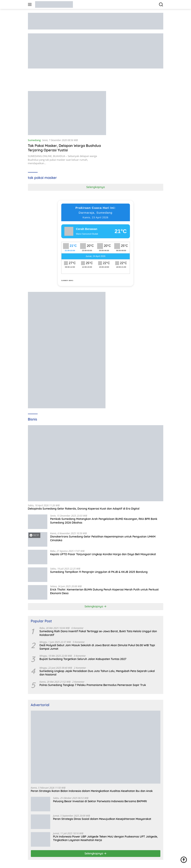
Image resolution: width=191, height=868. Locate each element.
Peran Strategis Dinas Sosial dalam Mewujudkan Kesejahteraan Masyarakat (102, 819)
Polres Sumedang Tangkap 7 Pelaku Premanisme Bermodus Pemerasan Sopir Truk (93, 685)
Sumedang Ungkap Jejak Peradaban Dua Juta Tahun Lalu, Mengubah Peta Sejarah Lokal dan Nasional (97, 673)
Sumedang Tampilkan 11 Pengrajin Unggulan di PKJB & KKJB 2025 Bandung (99, 572)
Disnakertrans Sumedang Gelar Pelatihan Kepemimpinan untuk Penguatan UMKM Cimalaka (103, 538)
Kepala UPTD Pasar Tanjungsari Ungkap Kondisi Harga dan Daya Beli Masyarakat (103, 554)
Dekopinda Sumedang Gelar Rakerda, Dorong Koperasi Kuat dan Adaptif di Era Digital (84, 509)
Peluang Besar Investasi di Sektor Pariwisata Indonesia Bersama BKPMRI (100, 801)
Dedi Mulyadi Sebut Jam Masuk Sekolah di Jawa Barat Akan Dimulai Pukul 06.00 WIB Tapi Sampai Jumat (97, 647)
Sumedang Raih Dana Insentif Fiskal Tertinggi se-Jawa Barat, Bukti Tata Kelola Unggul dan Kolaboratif (98, 633)
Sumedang (34, 140)
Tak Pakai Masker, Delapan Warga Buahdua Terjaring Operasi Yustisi (64, 148)
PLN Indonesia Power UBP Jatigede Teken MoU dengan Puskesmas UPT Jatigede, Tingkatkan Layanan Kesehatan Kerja (105, 838)
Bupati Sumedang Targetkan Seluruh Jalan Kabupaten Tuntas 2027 (83, 659)
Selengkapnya (95, 187)
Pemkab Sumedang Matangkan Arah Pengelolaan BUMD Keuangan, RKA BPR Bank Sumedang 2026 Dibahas (104, 521)
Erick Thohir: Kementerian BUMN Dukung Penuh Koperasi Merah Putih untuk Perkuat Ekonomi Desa (105, 591)
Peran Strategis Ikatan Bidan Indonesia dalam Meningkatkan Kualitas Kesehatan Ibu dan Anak (92, 791)
